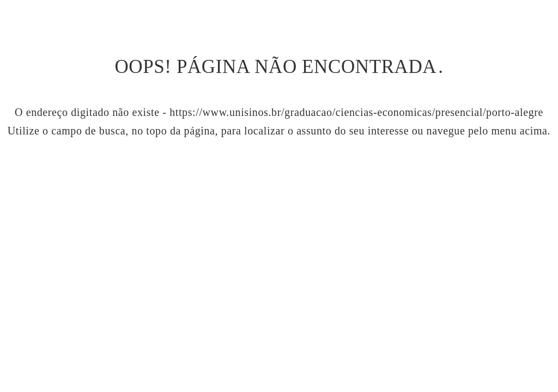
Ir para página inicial (279, 178)
